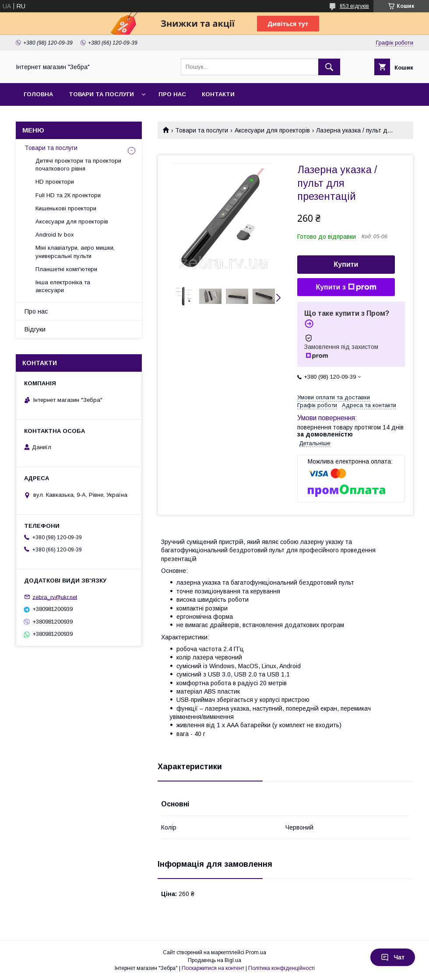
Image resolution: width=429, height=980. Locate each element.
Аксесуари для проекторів (272, 130)
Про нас (172, 94)
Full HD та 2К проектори (68, 195)
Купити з (346, 287)
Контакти (218, 94)
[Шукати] (329, 67)
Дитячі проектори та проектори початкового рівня (78, 165)
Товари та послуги (101, 94)
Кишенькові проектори (66, 208)
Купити (346, 264)
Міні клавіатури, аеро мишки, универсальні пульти (75, 252)
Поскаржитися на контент (213, 968)
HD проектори (55, 182)
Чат (393, 957)
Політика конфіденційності (281, 968)
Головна (38, 94)
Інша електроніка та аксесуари (63, 286)
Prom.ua (256, 952)
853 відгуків (354, 6)
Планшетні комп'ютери (66, 269)
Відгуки (35, 329)
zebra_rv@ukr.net (55, 597)
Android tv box (55, 235)
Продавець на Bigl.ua (214, 960)
